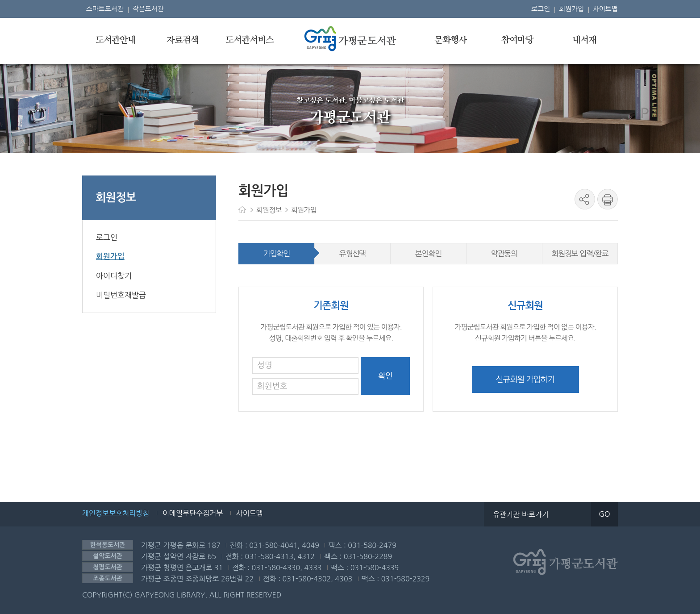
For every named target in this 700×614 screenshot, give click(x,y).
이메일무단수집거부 (193, 513)
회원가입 (571, 9)
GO (604, 514)
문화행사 (450, 40)
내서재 (584, 40)
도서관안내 (116, 40)
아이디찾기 (114, 276)
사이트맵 (605, 9)
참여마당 (517, 40)
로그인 (541, 9)
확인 (385, 376)
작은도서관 (148, 9)
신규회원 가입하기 (525, 380)
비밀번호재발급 (121, 295)
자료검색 (183, 40)
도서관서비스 (250, 40)
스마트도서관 (105, 9)
